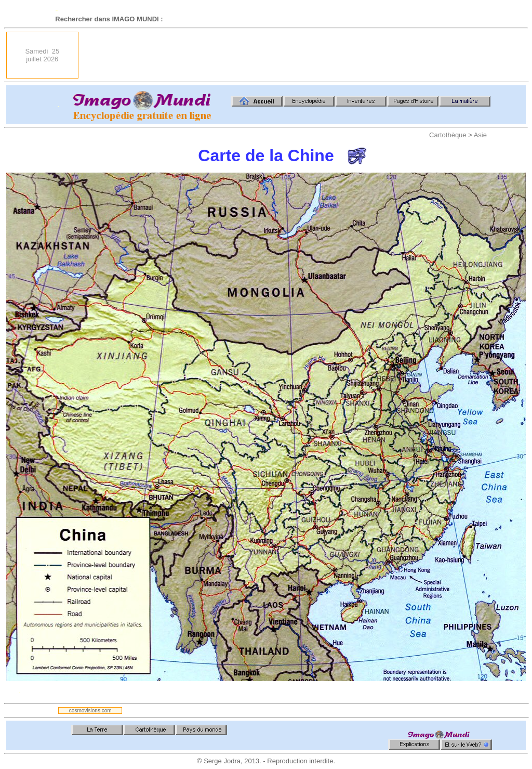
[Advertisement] (337, 55)
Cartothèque (448, 135)
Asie (480, 135)
